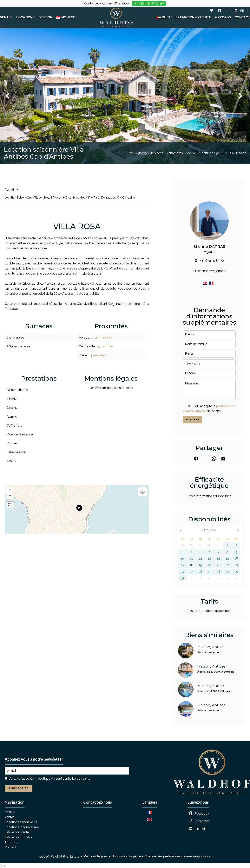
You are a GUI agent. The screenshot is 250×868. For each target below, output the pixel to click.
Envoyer (193, 420)
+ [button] (10, 490)
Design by (202, 856)
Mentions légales (95, 856)
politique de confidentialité (57, 779)
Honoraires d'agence (126, 856)
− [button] (10, 496)
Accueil (9, 190)
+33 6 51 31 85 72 (212, 261)
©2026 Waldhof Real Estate (59, 856)
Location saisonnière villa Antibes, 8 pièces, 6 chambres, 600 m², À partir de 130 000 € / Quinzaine (70, 198)
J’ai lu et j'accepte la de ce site (50, 779)
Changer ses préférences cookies (168, 856)
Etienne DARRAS (209, 247)
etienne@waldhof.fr (212, 271)
